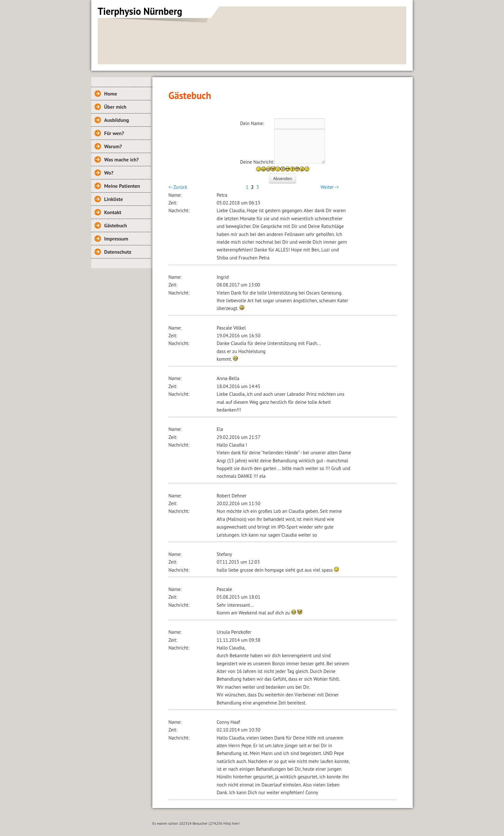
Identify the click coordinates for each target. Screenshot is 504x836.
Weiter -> (330, 187)
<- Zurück (178, 187)
